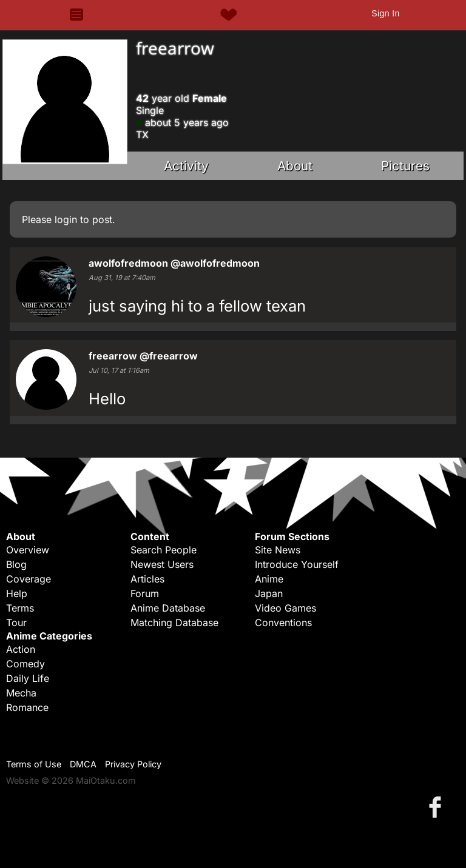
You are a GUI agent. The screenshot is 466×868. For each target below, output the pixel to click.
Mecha (21, 693)
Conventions (283, 623)
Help (17, 593)
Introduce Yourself (297, 564)
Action (21, 649)
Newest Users (162, 564)
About (295, 166)
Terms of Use (34, 764)
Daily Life (28, 678)
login (66, 219)
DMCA (83, 764)
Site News (278, 550)
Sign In (385, 13)
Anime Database (168, 608)
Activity (186, 166)
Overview (28, 550)
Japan (269, 593)
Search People (164, 550)
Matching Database (174, 623)
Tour (16, 623)
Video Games (285, 608)
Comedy (25, 664)
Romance (27, 707)
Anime (269, 579)
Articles (147, 579)
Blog (16, 564)
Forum (145, 593)
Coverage (29, 579)
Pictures (405, 166)
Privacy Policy (133, 764)
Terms (20, 608)
